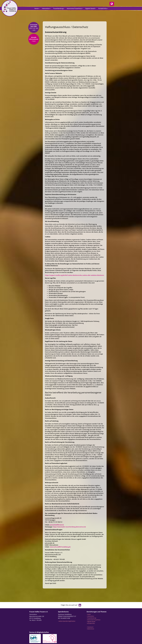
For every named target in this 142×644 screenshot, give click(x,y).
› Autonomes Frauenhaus (94, 620)
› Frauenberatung (91, 618)
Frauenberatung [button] (59, 8)
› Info (34, 32)
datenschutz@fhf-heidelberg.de (60, 547)
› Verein (89, 614)
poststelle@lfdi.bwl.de (57, 525)
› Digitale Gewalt (91, 622)
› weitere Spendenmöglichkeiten (67, 621)
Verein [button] (37, 8)
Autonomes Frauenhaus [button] (75, 8)
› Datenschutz (90, 629)
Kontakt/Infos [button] (103, 8)
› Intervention (90, 616)
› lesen (34, 43)
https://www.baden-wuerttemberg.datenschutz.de (69, 527)
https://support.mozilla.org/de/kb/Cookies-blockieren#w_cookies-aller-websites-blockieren (75, 275)
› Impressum (90, 627)
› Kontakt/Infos (91, 623)
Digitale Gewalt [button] (90, 8)
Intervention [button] (46, 8)
